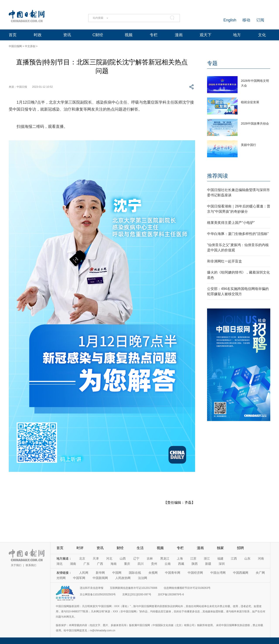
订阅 (260, 20)
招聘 (240, 548)
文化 (262, 35)
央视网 (153, 573)
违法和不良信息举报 (92, 588)
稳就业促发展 (250, 102)
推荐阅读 (218, 176)
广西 (100, 564)
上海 (180, 558)
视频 (129, 35)
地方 (237, 35)
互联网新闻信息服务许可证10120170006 (134, 588)
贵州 (154, 564)
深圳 (222, 564)
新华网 (100, 573)
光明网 (61, 578)
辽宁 (136, 558)
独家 (220, 548)
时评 (80, 548)
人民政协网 (123, 578)
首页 (13, 35)
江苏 (193, 558)
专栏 (154, 35)
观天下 (206, 35)
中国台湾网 (218, 573)
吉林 (150, 558)
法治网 (143, 578)
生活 (140, 548)
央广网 (260, 573)
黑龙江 (165, 558)
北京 (82, 558)
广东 (87, 564)
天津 (96, 558)
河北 (109, 558)
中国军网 (79, 578)
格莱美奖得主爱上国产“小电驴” (231, 223)
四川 (141, 564)
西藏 (181, 564)
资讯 (67, 35)
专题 (212, 63)
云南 (168, 564)
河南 (261, 558)
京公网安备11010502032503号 (98, 594)
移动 (246, 20)
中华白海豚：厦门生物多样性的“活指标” (238, 234)
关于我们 (16, 565)
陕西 (195, 564)
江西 (234, 558)
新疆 (208, 564)
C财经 (98, 35)
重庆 (127, 564)
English (230, 20)
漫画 (179, 35)
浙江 (207, 558)
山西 (123, 558)
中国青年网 (173, 573)
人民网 (84, 573)
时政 (38, 35)
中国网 (117, 573)
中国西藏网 (241, 573)
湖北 (60, 564)
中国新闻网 (100, 578)
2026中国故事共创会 (255, 123)
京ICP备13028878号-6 (171, 594)
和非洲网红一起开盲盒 (225, 261)
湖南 (73, 564)
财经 (120, 548)
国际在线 (135, 573)
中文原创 (30, 46)
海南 (114, 564)
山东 (247, 558)
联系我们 (31, 565)
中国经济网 (195, 573)
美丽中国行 (248, 145)
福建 (220, 558)
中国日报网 (15, 46)
